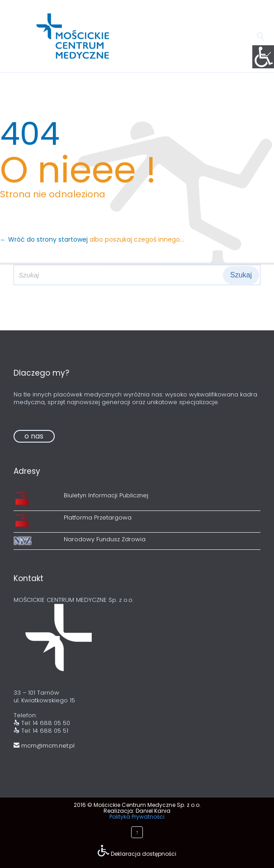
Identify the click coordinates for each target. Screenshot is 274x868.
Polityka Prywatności (137, 817)
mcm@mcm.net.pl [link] (44, 746)
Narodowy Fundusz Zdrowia (105, 539)
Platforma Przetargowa (98, 517)
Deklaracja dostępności (144, 854)
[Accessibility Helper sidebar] (263, 56)
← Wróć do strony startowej (45, 239)
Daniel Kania (153, 811)
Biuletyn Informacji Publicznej (106, 495)
